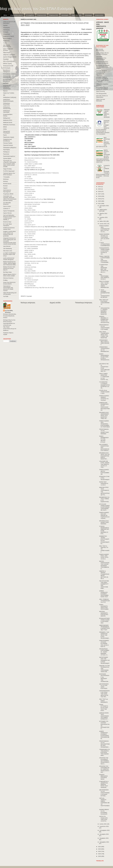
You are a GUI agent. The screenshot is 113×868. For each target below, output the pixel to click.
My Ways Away (7, 272)
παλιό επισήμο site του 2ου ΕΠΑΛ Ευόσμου (102, 54)
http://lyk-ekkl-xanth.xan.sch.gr (54, 212)
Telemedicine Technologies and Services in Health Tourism (8, 288)
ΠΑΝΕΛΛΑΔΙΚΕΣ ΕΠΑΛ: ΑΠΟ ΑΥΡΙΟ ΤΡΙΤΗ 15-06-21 (104, 557)
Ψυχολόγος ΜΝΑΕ (8, 194)
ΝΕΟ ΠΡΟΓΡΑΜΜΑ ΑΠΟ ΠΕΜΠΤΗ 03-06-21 (104, 277)
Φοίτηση (6, 181)
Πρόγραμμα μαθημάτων (10, 148)
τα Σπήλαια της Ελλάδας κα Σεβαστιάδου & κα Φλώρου (103, 67)
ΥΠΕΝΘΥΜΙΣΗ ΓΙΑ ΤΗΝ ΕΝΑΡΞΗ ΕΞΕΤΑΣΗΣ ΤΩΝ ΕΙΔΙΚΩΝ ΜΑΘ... (105, 752)
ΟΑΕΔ (5, 129)
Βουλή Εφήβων (7, 38)
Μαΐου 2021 (103, 221)
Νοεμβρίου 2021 (104, 838)
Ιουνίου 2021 (103, 224)
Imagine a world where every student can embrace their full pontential (9, 234)
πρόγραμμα (88, 15)
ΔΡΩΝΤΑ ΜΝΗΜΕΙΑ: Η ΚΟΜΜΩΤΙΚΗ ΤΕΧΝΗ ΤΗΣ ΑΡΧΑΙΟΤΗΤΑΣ (104, 319)
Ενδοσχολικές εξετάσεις (10, 74)
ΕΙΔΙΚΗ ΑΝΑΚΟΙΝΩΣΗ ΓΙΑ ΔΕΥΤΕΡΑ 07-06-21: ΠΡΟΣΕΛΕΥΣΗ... (105, 358)
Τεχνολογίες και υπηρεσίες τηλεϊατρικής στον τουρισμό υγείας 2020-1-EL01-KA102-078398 (10, 164)
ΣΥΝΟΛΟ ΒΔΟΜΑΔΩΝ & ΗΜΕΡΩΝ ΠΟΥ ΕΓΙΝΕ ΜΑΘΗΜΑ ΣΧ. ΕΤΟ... (104, 530)
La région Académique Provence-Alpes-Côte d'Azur (9, 254)
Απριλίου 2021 (104, 217)
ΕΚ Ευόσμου (7, 68)
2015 (100, 189)
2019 (100, 199)
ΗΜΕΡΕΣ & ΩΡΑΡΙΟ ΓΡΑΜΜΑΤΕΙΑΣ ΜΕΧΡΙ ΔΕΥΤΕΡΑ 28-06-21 (104, 575)
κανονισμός (65, 15)
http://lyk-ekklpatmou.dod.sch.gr (54, 227)
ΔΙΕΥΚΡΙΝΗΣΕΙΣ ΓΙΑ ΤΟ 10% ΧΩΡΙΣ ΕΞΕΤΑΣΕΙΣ (104, 686)
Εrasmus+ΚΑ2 (42, 15)
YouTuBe (6, 296)
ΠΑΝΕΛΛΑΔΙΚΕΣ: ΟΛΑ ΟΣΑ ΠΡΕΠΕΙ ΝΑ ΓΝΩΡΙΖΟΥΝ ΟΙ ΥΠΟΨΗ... (104, 516)
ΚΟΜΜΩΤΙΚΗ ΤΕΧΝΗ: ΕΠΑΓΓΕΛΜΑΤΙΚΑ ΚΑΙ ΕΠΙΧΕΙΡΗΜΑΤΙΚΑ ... (104, 540)
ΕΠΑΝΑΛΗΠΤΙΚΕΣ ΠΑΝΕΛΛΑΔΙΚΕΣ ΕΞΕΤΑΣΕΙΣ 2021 (105, 621)
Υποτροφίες (6, 177)
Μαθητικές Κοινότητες (9, 125)
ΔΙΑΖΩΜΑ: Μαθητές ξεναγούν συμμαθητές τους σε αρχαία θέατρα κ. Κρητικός (102, 79)
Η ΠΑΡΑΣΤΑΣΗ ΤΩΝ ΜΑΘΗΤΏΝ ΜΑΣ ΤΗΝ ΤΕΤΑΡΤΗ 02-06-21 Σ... (104, 268)
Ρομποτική (6, 154)
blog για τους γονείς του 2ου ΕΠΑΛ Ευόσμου (36, 9)
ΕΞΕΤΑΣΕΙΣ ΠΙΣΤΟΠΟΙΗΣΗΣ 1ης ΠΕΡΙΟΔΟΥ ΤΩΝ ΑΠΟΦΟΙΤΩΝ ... (104, 678)
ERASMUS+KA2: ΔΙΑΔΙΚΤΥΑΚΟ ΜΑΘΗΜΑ (104, 522)
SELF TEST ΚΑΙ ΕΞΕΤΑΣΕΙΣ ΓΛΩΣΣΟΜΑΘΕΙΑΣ (104, 302)
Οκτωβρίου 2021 (104, 834)
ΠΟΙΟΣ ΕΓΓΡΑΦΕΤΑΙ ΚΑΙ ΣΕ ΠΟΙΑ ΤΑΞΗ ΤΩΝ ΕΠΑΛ (104, 708)
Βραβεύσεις (6, 41)
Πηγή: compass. (87, 29)
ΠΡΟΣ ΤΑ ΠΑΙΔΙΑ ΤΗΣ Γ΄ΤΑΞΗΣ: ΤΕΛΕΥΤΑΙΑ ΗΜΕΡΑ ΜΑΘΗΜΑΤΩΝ (104, 284)
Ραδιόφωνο (6, 152)
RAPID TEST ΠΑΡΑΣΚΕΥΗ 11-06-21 (104, 483)
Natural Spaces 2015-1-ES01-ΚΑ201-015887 (10, 275)
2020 (100, 201)
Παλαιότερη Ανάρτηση (84, 303)
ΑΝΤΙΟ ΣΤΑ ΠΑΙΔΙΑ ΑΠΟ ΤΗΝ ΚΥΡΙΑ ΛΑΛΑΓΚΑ (103, 819)
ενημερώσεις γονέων (17, 15)
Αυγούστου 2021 (104, 826)
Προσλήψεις (7, 150)
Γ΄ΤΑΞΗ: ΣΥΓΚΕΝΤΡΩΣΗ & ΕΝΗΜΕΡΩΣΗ (105, 244)
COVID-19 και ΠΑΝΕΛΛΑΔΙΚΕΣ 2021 (104, 392)
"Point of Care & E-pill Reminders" (9, 22)
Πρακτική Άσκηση (8, 145)
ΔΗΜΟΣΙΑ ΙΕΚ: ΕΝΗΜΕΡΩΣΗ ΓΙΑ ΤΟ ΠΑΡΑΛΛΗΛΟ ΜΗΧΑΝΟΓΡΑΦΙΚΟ (105, 406)
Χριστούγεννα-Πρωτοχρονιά (7, 191)
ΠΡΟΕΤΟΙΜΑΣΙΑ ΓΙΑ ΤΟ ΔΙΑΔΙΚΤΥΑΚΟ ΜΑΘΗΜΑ (104, 432)
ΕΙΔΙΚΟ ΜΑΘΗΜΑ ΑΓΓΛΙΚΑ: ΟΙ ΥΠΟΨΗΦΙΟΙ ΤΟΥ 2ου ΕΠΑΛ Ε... (104, 237)
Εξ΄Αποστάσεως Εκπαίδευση (8, 80)
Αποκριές (6, 32)
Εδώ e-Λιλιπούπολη (9, 61)
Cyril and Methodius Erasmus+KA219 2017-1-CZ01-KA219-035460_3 (10, 217)
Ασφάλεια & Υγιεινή (8, 36)
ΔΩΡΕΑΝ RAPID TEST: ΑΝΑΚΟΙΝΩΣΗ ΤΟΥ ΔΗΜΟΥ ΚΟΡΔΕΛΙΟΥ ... (104, 716)
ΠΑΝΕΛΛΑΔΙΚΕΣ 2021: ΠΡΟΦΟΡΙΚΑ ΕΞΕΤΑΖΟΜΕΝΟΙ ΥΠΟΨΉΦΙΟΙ (105, 424)
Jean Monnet (7, 246)
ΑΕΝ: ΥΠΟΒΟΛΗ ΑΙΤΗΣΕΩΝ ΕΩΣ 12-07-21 (105, 601)
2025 (100, 854)
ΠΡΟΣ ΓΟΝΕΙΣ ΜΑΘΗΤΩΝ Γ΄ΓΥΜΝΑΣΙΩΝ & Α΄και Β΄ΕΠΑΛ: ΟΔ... (104, 377)
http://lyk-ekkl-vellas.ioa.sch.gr (52, 258)
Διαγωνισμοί (7, 52)
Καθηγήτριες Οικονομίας (7, 111)
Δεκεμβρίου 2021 (104, 842)
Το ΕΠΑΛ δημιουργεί (9, 171)
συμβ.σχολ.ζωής (77, 15)
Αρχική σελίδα (55, 303)
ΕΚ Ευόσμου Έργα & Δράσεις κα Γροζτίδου (102, 88)
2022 (100, 847)
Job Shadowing (7, 249)
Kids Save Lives (8, 251)
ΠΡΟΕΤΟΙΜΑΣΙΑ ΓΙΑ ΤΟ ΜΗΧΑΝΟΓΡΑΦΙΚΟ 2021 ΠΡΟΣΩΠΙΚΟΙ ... (105, 744)
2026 (100, 856)
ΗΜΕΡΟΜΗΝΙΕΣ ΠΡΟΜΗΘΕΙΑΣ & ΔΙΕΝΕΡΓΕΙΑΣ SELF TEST (105, 628)
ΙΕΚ (4, 95)
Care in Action (7, 206)
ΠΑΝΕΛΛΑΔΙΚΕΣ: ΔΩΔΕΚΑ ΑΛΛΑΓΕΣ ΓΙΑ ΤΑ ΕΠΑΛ (104, 398)
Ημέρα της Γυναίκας (9, 93)
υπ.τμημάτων (30, 15)
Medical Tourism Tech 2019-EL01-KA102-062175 (9, 268)
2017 (100, 194)
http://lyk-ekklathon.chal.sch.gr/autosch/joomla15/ (51, 182)
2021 (100, 204)
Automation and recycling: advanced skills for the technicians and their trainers (10, 198)
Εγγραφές (29, 296)
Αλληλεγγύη (6, 28)
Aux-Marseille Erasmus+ (7, 203)
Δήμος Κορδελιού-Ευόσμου (8, 50)
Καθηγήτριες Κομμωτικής (7, 104)
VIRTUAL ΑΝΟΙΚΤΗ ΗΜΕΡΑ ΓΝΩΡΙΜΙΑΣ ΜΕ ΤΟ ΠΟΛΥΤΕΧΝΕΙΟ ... (104, 803)
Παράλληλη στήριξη (9, 137)
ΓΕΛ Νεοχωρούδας (101, 94)
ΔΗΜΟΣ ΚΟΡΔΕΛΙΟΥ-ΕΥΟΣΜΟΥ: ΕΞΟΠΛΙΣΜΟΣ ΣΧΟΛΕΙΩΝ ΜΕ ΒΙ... (104, 735)
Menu (5, 15)
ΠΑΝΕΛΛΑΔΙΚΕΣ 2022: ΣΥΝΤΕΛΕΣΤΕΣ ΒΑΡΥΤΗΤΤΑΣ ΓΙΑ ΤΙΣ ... (104, 229)
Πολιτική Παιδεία (8, 143)
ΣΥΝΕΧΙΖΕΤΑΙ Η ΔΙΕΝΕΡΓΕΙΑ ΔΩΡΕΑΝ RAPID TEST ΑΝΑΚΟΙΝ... (104, 784)
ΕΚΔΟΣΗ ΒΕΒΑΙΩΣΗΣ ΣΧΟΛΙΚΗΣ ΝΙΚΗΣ (103, 777)
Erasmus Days (7, 222)
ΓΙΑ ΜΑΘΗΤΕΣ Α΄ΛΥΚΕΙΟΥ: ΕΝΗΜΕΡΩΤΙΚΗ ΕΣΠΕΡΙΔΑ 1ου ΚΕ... (105, 385)
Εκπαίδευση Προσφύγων (7, 71)
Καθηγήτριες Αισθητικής (10, 97)
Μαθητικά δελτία (8, 122)
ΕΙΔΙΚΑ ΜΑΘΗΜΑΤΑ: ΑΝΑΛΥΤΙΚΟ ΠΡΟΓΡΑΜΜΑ (104, 607)
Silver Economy (101, 91)
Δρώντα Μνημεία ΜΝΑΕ (10, 57)
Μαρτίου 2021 (103, 213)
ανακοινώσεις (99, 15)
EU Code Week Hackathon (7, 225)
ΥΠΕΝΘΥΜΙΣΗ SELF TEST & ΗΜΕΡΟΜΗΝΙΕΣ (104, 342)
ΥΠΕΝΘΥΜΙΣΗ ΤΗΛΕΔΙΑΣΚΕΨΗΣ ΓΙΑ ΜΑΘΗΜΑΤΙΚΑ (104, 349)
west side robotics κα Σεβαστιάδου (102, 96)
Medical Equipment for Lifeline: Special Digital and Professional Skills (9, 263)
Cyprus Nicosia (7, 213)
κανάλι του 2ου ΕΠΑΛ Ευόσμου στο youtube (102, 62)
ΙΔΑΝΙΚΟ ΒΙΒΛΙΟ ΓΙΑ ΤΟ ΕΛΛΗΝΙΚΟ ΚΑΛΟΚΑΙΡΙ (104, 812)
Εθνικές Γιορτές (7, 64)
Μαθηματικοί (7, 118)
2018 (100, 196)
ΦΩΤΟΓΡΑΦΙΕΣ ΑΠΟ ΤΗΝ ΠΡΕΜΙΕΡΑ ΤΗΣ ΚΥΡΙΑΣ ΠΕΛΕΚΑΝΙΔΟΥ (105, 660)
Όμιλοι (5, 135)
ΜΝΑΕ (5, 127)
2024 (100, 851)
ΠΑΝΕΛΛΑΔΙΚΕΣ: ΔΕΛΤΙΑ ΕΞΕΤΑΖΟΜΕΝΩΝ (104, 472)
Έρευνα (5, 91)
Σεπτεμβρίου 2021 (105, 830)
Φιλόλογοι (6, 179)
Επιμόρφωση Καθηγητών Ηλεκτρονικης (7, 87)
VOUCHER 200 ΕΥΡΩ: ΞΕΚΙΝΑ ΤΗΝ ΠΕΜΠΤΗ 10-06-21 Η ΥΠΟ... (104, 464)
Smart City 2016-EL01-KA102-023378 (10, 283)
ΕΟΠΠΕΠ (6, 83)
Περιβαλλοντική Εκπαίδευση (7, 140)
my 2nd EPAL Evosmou (9, 311)
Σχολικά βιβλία (7, 158)
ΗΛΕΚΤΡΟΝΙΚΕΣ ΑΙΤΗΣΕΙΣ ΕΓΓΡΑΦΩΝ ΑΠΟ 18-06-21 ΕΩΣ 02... (104, 644)
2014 (100, 187)
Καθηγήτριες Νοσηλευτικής (7, 108)
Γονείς (5, 43)
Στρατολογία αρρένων (9, 156)
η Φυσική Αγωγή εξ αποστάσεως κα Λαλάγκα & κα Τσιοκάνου (101, 73)
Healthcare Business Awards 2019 (9, 228)
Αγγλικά (5, 25)
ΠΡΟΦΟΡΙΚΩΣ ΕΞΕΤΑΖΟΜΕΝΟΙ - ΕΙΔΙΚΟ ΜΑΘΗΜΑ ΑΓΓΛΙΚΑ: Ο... (104, 652)
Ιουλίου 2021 (103, 824)
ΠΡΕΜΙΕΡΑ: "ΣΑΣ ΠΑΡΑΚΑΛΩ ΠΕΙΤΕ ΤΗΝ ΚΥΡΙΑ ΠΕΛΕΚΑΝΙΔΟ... (105, 635)
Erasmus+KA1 (54, 15)
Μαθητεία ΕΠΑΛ (8, 120)
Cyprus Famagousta (9, 211)
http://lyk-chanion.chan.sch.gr (52, 241)
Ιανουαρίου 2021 (104, 206)
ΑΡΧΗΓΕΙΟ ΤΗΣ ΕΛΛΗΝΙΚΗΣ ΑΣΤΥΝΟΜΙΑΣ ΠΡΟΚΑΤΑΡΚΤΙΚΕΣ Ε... (104, 761)
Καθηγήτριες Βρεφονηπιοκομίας (8, 100)
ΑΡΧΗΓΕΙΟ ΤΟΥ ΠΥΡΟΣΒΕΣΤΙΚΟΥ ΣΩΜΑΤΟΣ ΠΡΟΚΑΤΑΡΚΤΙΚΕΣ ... (104, 769)
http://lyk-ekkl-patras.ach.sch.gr (53, 273)
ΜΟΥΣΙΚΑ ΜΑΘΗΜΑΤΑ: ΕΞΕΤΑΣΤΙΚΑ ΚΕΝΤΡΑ (104, 614)
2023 (100, 849)
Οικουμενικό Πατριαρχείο (7, 132)
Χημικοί (5, 188)
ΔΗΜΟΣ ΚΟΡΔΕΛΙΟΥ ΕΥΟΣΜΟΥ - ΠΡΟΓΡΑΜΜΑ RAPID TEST (104, 594)
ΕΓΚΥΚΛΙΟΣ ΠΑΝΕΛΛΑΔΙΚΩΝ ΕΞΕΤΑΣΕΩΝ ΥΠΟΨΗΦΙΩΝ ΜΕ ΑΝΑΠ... (104, 507)
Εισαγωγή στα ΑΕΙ (8, 66)
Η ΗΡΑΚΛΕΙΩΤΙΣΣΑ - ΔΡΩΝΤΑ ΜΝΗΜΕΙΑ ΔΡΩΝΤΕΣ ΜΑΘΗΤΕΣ (104, 310)
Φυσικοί (5, 186)
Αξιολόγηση (6, 30)
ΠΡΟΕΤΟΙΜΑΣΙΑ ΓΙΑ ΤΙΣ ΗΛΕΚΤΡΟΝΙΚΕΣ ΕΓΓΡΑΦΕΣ (104, 327)
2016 (100, 191)
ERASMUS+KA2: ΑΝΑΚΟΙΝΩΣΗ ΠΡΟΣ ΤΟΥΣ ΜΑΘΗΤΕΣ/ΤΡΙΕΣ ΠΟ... (104, 416)
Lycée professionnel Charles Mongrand (9, 259)
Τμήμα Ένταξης (7, 169)
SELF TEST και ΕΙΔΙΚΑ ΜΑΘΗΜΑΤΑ (104, 701)
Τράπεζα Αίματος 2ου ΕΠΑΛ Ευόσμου (9, 174)
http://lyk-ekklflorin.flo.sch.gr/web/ (34, 170)
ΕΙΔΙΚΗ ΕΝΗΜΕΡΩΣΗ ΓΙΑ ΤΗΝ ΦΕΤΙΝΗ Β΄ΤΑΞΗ (104, 439)
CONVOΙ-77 (7, 209)
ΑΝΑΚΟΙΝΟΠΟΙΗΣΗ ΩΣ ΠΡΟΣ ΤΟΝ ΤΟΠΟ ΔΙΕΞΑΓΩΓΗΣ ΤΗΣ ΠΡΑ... (105, 694)
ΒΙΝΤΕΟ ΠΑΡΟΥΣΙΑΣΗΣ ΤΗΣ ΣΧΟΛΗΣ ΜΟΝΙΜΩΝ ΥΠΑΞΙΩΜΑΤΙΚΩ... (104, 565)
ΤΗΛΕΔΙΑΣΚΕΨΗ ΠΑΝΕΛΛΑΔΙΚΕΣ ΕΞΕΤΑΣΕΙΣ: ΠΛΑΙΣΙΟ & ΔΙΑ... (104, 251)
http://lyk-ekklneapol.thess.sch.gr (58, 148)
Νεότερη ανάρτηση (28, 303)
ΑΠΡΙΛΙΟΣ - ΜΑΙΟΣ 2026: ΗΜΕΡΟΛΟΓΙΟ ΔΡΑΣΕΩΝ (107, 113)
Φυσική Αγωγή (7, 184)
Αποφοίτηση (7, 34)
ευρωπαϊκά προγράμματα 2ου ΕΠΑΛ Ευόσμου (101, 58)
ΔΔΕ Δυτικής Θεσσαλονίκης (7, 46)
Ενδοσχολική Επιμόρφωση (7, 77)
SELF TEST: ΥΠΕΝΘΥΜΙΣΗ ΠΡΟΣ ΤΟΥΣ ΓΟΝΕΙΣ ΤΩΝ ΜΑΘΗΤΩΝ (104, 335)
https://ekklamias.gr (49, 199)
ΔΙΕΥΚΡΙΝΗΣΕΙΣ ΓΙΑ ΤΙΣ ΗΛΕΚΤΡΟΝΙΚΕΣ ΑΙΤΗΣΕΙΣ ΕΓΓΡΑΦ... (104, 793)
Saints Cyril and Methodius (101, 100)
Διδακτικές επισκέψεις (9, 55)
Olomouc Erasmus (8, 278)
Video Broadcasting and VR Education (10, 293)
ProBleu (5, 280)
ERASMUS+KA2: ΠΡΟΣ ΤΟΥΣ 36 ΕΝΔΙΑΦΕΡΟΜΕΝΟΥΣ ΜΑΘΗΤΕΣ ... (104, 456)
